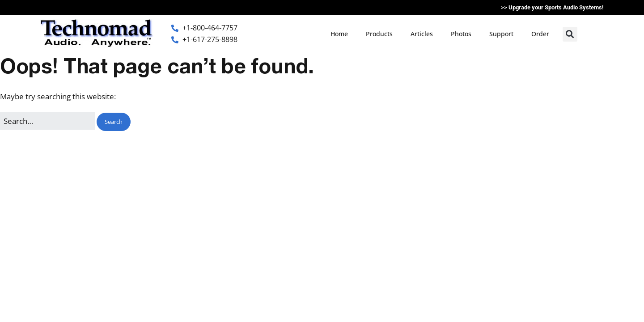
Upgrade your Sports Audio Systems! (556, 7)
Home (339, 34)
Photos (461, 34)
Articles (422, 34)
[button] (570, 34)
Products (379, 34)
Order (540, 34)
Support (501, 34)
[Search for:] (47, 121)
